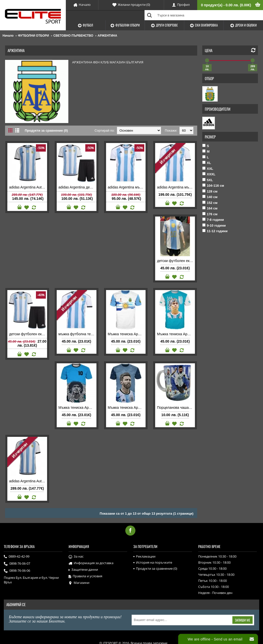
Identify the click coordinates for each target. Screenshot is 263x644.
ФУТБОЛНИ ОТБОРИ (34, 36)
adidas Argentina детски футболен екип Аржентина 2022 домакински (77, 187)
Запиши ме (242, 620)
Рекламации (144, 556)
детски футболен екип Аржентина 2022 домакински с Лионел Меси (28, 334)
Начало (8, 36)
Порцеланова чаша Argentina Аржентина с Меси (176, 408)
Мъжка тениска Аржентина (127, 334)
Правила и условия (85, 576)
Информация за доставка (91, 563)
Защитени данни (83, 570)
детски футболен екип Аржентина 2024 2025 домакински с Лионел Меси (176, 261)
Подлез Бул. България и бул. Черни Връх (31, 580)
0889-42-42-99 (17, 557)
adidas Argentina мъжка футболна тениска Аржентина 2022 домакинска (127, 187)
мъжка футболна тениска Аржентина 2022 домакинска (77, 334)
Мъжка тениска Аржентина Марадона (176, 334)
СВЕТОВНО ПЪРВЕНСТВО (73, 36)
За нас (76, 557)
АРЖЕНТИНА (107, 36)
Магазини (79, 583)
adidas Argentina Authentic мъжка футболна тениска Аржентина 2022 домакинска (28, 187)
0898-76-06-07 (17, 564)
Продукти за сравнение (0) (46, 130)
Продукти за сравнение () (155, 568)
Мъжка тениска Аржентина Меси (127, 408)
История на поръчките (153, 562)
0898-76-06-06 (17, 571)
